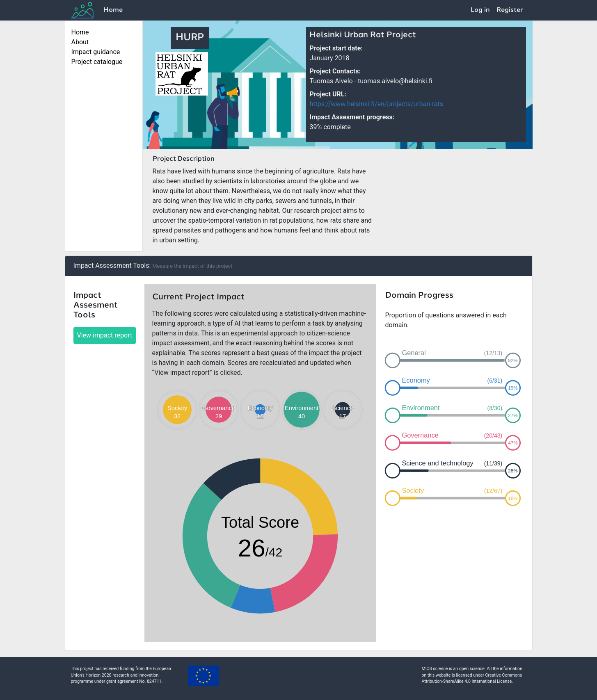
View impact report (105, 335)
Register (510, 10)
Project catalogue (97, 62)
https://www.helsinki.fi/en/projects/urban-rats (376, 104)
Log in (480, 10)
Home (113, 10)
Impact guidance (96, 52)
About (80, 42)
